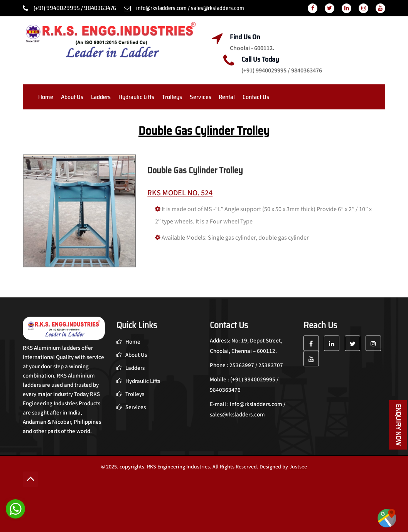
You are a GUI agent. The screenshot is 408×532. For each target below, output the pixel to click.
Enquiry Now (398, 425)
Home (46, 97)
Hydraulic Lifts (136, 97)
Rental (227, 97)
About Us (72, 97)
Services (201, 97)
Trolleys (172, 97)
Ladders (101, 97)
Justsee (298, 467)
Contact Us (256, 97)
